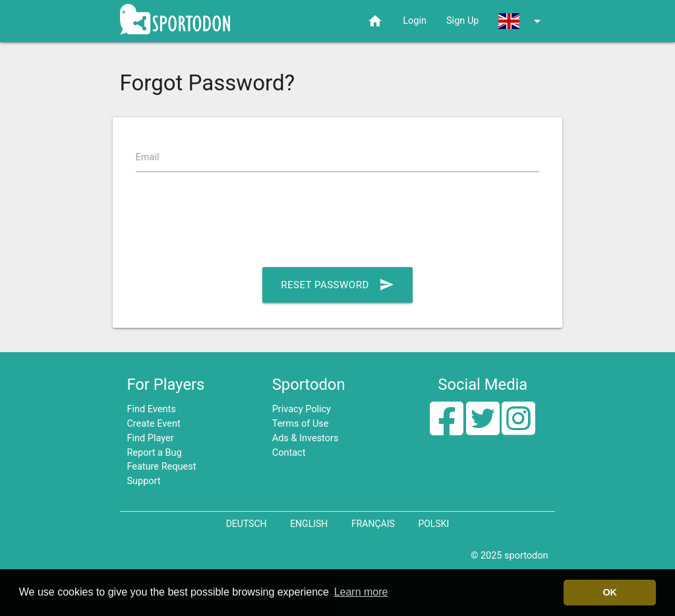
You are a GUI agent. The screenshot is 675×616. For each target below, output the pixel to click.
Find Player (150, 438)
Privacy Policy (302, 409)
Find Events (151, 409)
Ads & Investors (306, 438)
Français (373, 524)
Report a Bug (154, 453)
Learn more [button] (361, 592)
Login (415, 21)
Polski (433, 524)
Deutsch (247, 524)
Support (143, 481)
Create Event (153, 424)
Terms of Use (301, 424)
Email (148, 157)
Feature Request (161, 467)
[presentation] (236, 222)
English (309, 524)
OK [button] (610, 592)
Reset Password (337, 285)
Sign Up (462, 21)
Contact (289, 453)
